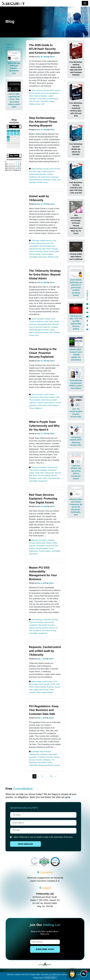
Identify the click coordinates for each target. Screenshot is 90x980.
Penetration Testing (47, 101)
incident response (48, 171)
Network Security (35, 249)
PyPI (58, 684)
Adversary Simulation (39, 467)
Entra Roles (49, 322)
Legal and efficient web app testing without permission (76, 471)
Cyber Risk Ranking (36, 622)
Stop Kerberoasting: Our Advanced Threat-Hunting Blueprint (43, 122)
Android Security (46, 241)
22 (16, 168)
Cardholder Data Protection (41, 752)
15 (16, 166)
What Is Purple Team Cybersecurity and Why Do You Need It (44, 426)
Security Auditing (44, 475)
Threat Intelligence (36, 408)
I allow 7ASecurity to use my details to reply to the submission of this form (43, 837)
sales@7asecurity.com (20, 808)
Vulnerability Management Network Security (44, 765)
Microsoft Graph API (43, 327)
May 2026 (14, 156)
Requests (50, 687)
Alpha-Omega (36, 682)
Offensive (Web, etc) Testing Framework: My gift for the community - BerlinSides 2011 (76, 507)
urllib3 (39, 692)
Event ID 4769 (55, 169)
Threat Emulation (44, 551)
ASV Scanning (37, 620)
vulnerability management (38, 481)
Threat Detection (54, 478)
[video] (76, 295)
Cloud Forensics (37, 395)
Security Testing (35, 254)
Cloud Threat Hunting (47, 397)
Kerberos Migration (41, 96)
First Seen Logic (35, 171)
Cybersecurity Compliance (38, 754)
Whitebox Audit (53, 257)
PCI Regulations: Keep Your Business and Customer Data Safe (44, 710)
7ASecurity (35, 241)
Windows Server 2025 (37, 104)
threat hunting (43, 182)
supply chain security (41, 690)
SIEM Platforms (54, 405)
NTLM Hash (42, 99)
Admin (52, 57)
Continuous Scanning (50, 620)
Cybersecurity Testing (43, 543)
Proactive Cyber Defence (45, 403)
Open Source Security (50, 249)
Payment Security (48, 628)
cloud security (52, 467)
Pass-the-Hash (34, 101)
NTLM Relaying (52, 99)
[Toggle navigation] (85, 3)
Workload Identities (42, 332)
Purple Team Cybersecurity (44, 473)
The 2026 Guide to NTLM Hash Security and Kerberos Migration (44, 49)
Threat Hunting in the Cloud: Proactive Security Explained (43, 353)
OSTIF (53, 684)
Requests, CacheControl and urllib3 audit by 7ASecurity (45, 651)
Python (31, 687)
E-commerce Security (45, 757)
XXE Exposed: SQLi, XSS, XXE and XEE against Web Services (76, 321)
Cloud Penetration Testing (41, 319)
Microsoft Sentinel (35, 180)
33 (51, 776)
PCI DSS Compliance (43, 760)
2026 (14, 126)
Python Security (40, 687)
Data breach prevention (47, 625)
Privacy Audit (54, 251)
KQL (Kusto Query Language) (48, 177)
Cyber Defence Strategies (38, 470)
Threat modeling (47, 254)
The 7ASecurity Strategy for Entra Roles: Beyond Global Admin (45, 275)
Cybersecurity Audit (43, 243)
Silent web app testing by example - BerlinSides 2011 (14, 68)
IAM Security (46, 400)
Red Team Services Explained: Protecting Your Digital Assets (43, 499)
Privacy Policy (38, 978)
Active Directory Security (40, 90)
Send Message (21, 844)
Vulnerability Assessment (38, 257)
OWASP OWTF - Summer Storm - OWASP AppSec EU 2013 (76, 355)
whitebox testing (47, 692)
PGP (35, 808)
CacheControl (47, 682)
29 (16, 170)
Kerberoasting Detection (38, 174)
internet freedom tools (47, 246)
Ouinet (31, 251)
